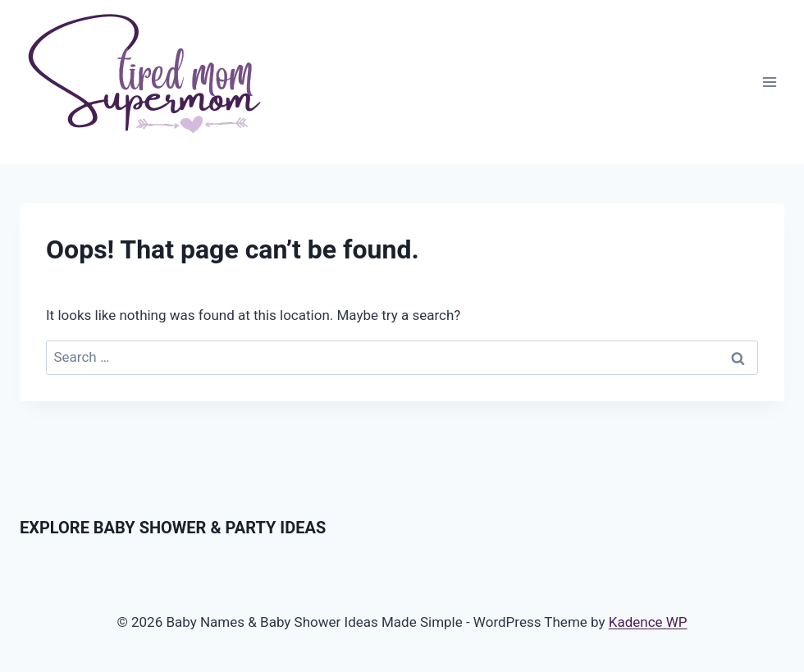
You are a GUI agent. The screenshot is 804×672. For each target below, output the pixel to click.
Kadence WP (648, 622)
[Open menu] (769, 82)
